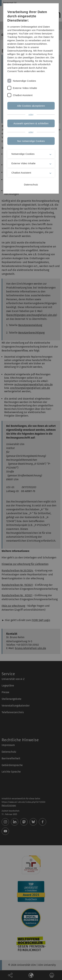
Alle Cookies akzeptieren (31, 106)
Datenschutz (31, 185)
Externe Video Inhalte (25, 88)
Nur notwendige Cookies (31, 141)
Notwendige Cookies (24, 81)
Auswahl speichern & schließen (31, 123)
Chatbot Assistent (23, 95)
